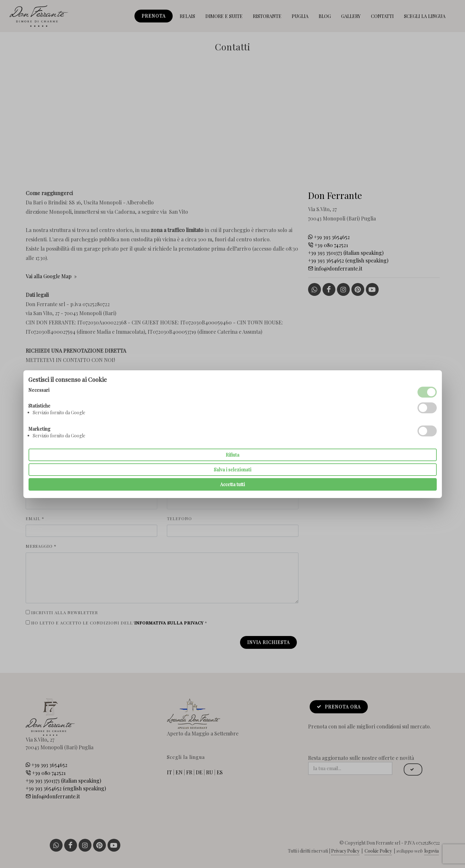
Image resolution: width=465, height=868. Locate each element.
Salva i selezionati (232, 470)
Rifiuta (232, 455)
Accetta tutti (232, 484)
